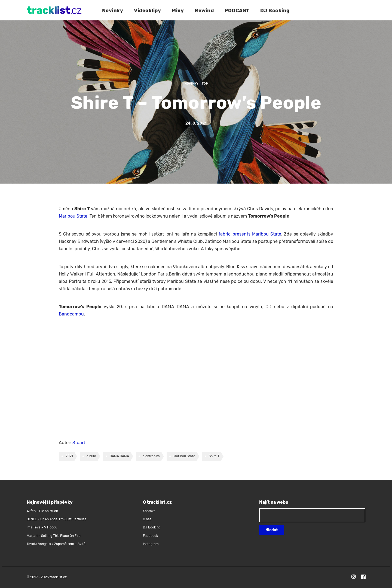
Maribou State (73, 216)
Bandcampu (71, 314)
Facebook (150, 536)
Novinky (113, 11)
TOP (205, 84)
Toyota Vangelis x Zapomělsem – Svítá (56, 544)
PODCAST (237, 11)
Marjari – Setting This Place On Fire (54, 536)
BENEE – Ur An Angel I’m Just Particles (57, 519)
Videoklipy (147, 11)
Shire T (214, 456)
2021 (69, 456)
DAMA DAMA (119, 456)
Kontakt (149, 511)
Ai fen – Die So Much (42, 511)
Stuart (79, 443)
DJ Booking (275, 11)
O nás (147, 519)
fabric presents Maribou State (250, 234)
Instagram (151, 544)
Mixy (178, 11)
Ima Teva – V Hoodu (42, 527)
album (91, 456)
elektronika (151, 456)
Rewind (204, 11)
